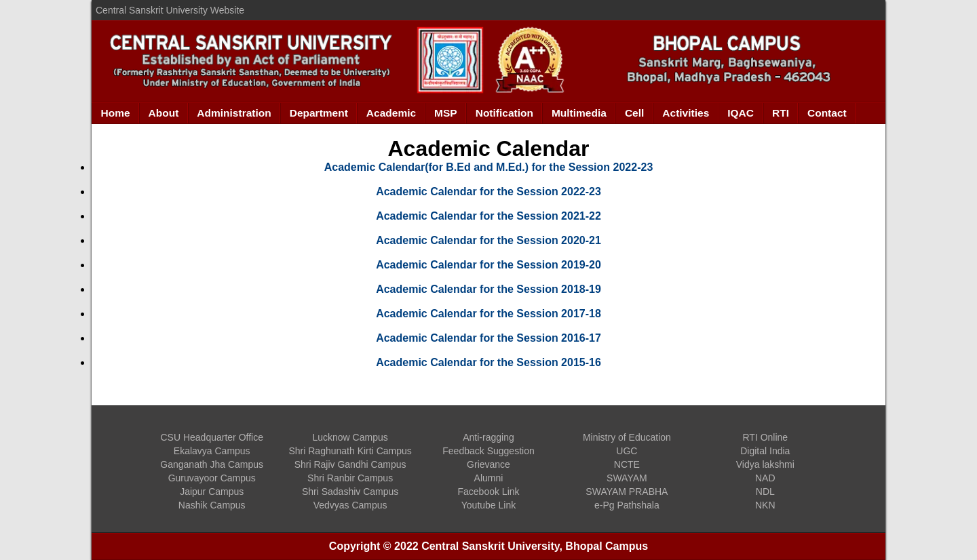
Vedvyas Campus (350, 505)
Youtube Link (488, 505)
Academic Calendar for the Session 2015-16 (488, 362)
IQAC (741, 113)
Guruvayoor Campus (212, 478)
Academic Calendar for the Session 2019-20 (488, 265)
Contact (827, 113)
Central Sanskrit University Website (170, 10)
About (164, 113)
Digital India (765, 451)
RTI (781, 113)
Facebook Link (488, 492)
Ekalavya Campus (212, 451)
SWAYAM (627, 478)
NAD (765, 478)
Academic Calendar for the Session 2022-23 (488, 192)
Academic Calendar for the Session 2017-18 (488, 314)
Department (319, 113)
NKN (765, 505)
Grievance (488, 464)
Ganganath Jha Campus (212, 464)
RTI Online (765, 437)
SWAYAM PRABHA (627, 492)
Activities (686, 113)
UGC (627, 451)
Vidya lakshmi (765, 464)
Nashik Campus (212, 505)
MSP (446, 113)
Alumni (489, 478)
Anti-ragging (488, 437)
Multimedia (579, 113)
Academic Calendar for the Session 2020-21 (488, 240)
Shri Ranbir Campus (350, 478)
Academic (391, 113)
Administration (234, 113)
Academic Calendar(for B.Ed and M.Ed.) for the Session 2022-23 (489, 167)
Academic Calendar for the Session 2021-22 (488, 216)
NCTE (627, 464)
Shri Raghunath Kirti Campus (350, 451)
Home (116, 113)
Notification (504, 113)
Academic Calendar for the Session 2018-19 (488, 289)
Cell (634, 113)
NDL (765, 492)
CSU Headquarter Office (211, 437)
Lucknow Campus (350, 437)
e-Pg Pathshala (627, 505)
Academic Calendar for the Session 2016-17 (488, 338)
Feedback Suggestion (488, 451)
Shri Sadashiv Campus (350, 492)
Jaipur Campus (212, 492)
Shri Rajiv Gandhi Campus (350, 464)
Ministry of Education (627, 437)
